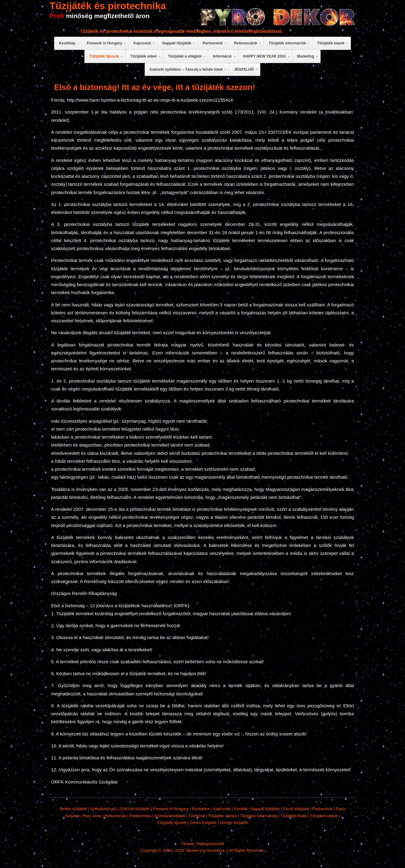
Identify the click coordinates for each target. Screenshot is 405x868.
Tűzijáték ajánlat (222, 816)
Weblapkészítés (210, 844)
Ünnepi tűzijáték (234, 823)
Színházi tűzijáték (170, 816)
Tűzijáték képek (324, 816)
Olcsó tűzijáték (296, 809)
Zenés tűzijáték (203, 823)
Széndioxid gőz (103, 809)
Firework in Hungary (171, 809)
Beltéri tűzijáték (73, 809)
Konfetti (241, 809)
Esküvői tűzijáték (135, 809)
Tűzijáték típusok (172, 823)
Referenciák (115, 816)
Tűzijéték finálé (294, 816)
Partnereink (322, 809)
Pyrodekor (201, 809)
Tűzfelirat (197, 816)
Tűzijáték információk (258, 816)
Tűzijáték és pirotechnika (108, 6)
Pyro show (92, 816)
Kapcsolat (222, 809)
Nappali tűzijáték (265, 809)
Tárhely (187, 844)
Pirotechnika (140, 816)
